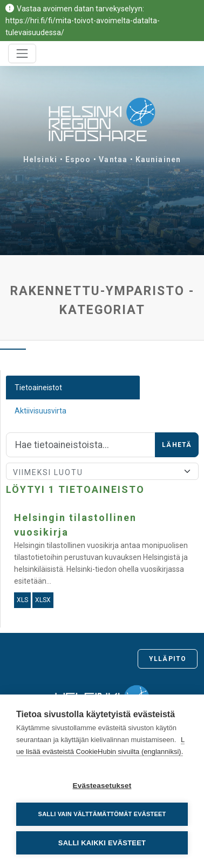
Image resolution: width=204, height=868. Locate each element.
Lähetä (177, 445)
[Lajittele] (102, 471)
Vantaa (113, 159)
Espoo (78, 159)
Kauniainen (158, 159)
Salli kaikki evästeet (102, 843)
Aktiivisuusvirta (40, 411)
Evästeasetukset (102, 786)
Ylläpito (168, 659)
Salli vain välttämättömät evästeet (102, 814)
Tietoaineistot (38, 388)
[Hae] (81, 445)
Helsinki (40, 159)
